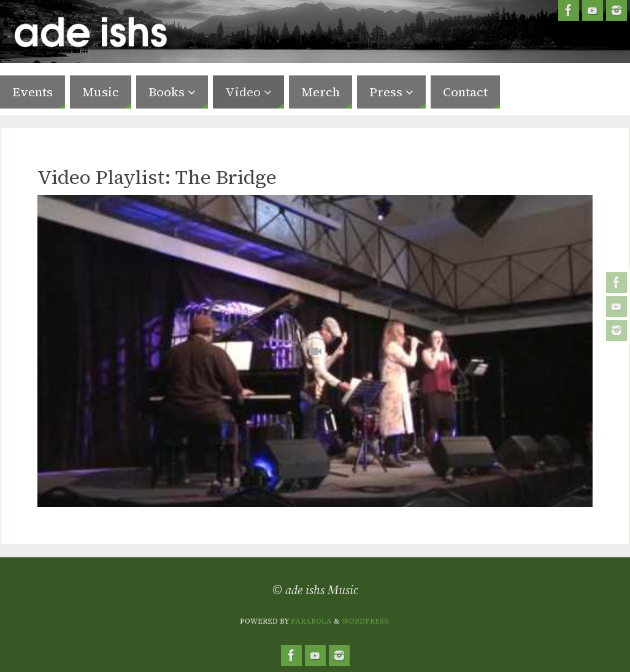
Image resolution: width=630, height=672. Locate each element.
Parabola (311, 621)
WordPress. (366, 621)
